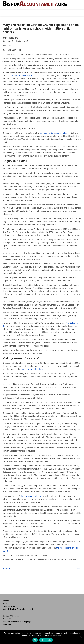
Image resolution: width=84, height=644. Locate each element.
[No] (81, 637)
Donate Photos (9, 619)
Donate (6, 601)
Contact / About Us (11, 616)
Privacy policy (46, 640)
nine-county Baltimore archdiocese (55, 133)
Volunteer (7, 624)
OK (35, 640)
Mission (6, 603)
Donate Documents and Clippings (17, 622)
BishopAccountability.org (31, 496)
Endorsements (9, 606)
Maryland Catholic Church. (33, 369)
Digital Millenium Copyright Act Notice (19, 609)
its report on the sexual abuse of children (28, 75)
